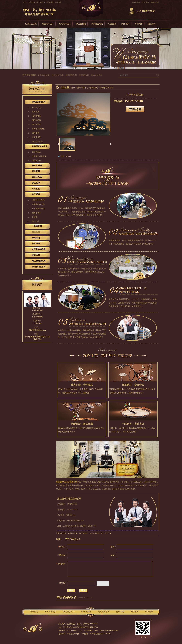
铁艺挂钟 (36, 183)
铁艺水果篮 (37, 137)
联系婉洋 (152, 24)
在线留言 (136, 2)
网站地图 (155, 2)
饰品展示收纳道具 (40, 146)
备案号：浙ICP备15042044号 (87, 624)
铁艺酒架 (36, 112)
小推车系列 (37, 226)
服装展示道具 (65, 24)
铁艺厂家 (108, 533)
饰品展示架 (37, 161)
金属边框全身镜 (38, 204)
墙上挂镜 (36, 221)
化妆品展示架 (44, 75)
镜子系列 (36, 194)
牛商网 (92, 634)
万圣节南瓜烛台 (107, 88)
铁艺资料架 (37, 124)
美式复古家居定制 (96, 533)
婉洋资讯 (125, 24)
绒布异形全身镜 (38, 200)
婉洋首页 (34, 612)
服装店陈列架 (71, 75)
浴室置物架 (37, 116)
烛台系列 (94, 88)
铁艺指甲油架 (37, 141)
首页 (73, 88)
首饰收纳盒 (37, 152)
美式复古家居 (97, 24)
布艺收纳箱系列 (39, 249)
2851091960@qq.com (37, 330)
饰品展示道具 (97, 75)
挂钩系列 (36, 244)
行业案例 (112, 24)
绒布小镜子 (37, 213)
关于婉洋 (138, 24)
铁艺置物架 (81, 24)
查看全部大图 (66, 156)
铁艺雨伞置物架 (38, 129)
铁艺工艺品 (37, 177)
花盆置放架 (37, 107)
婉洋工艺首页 (31, 24)
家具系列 (36, 171)
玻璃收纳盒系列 (39, 267)
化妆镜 (35, 217)
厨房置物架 (84, 75)
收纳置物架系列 (39, 102)
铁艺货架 (36, 133)
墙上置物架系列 (39, 261)
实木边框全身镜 (38, 209)
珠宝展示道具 (48, 24)
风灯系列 (36, 238)
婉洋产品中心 (83, 88)
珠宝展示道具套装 (39, 156)
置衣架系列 (37, 166)
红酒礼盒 (36, 189)
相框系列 (36, 255)
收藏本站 (146, 2)
